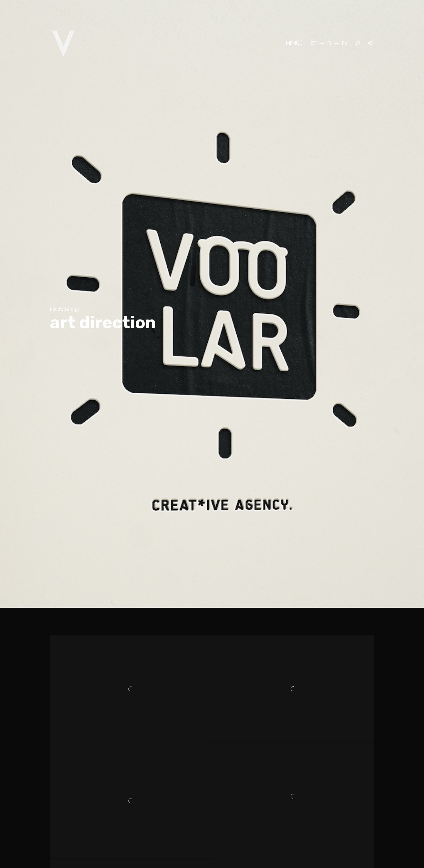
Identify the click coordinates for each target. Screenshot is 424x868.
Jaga (370, 44)
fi (329, 43)
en (345, 43)
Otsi (358, 44)
